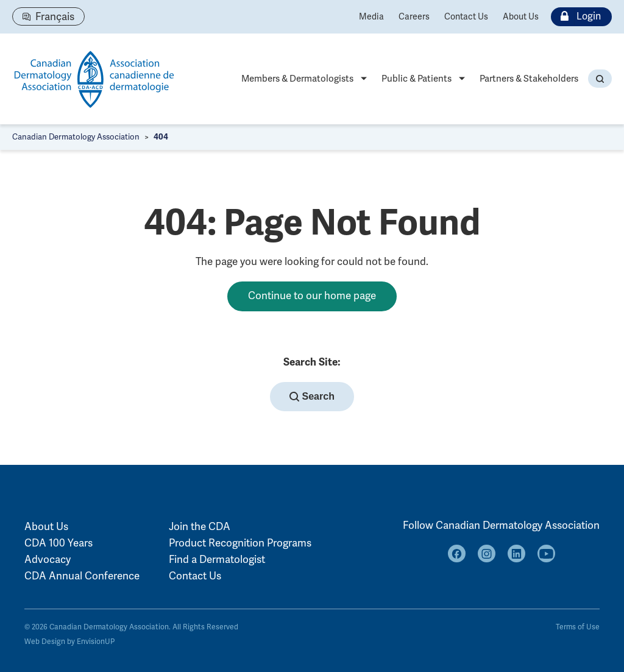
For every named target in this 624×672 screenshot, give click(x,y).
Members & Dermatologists (297, 79)
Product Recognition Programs (240, 543)
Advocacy (48, 560)
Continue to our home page (312, 296)
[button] (600, 79)
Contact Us (466, 17)
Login (578, 17)
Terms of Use (578, 627)
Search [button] (312, 397)
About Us (521, 17)
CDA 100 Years (58, 543)
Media (371, 17)
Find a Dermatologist (217, 560)
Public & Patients (417, 79)
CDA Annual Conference (82, 576)
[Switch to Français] (48, 16)
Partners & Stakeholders (529, 79)
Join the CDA (200, 527)
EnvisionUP (96, 642)
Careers (414, 17)
